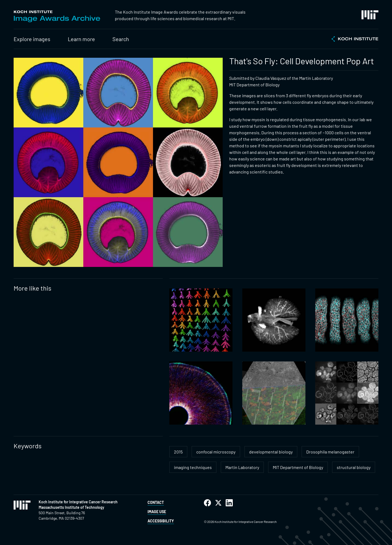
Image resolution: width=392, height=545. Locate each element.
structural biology (354, 467)
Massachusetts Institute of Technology (71, 507)
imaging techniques (193, 467)
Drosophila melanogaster (330, 452)
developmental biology (271, 452)
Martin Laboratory (242, 467)
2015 (178, 452)
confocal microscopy (216, 452)
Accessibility (161, 521)
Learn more (81, 39)
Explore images (32, 39)
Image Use (157, 512)
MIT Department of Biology (298, 467)
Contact (156, 502)
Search (121, 39)
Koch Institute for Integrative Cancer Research (78, 502)
